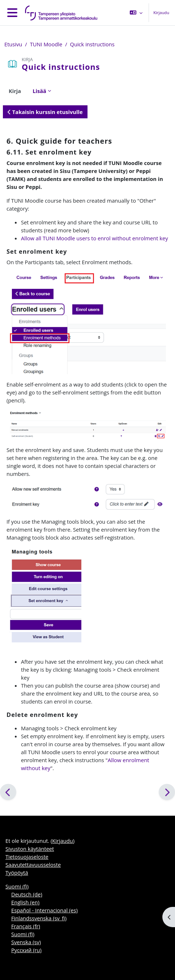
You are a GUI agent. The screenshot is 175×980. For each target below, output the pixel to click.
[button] (136, 13)
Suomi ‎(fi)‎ (17, 886)
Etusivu (13, 44)
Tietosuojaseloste (27, 857)
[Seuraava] (167, 792)
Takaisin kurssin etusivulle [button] (45, 112)
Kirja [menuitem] (15, 91)
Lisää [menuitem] (39, 91)
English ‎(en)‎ (25, 902)
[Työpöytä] (60, 13)
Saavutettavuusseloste (33, 865)
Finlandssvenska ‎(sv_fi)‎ (39, 918)
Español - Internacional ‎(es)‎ (44, 910)
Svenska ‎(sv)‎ (26, 942)
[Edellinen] (8, 792)
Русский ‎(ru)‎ (26, 950)
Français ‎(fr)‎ (26, 926)
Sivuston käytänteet (30, 849)
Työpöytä (17, 873)
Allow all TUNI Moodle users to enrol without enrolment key (95, 238)
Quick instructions (92, 44)
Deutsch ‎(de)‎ (27, 894)
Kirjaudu (161, 12)
